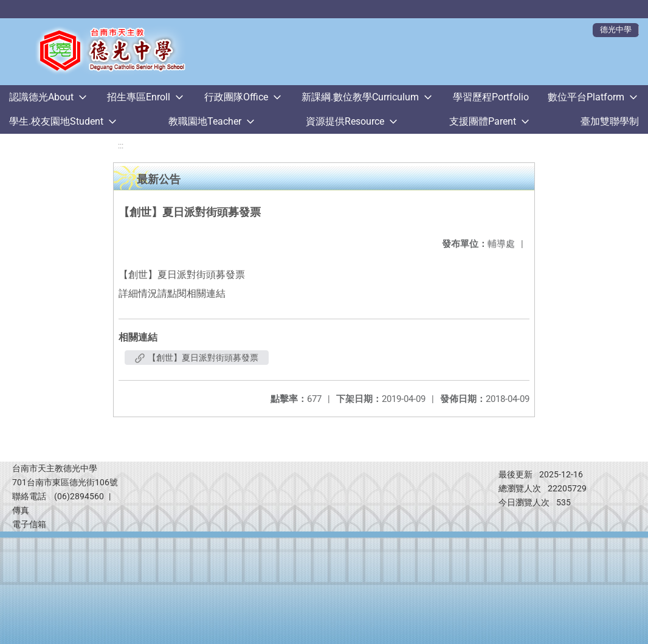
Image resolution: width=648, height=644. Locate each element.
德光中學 (616, 29)
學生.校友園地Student (56, 121)
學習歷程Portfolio (491, 97)
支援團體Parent (483, 121)
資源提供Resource (345, 121)
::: (121, 146)
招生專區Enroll (139, 97)
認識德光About (41, 97)
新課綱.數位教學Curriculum (360, 97)
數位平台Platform (586, 97)
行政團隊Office (236, 97)
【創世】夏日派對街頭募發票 (197, 358)
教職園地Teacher (205, 121)
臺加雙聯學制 (610, 121)
